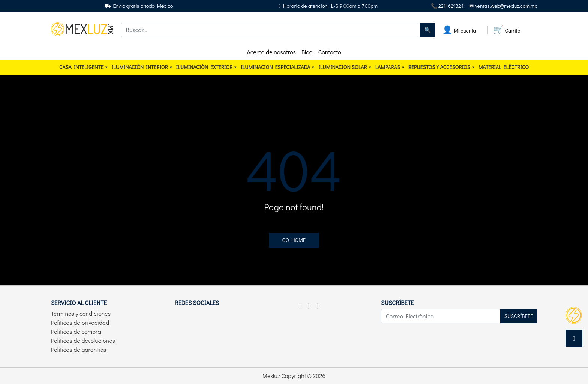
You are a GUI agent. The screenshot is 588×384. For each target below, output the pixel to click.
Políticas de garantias (79, 349)
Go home (294, 240)
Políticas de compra (76, 331)
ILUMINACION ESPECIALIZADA (278, 67)
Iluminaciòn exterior (207, 67)
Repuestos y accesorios (442, 67)
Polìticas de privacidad (80, 322)
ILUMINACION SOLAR (345, 67)
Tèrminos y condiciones (81, 313)
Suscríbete (519, 316)
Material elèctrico (504, 67)
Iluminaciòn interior (142, 67)
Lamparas (390, 67)
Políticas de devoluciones (83, 340)
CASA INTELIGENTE (84, 67)
